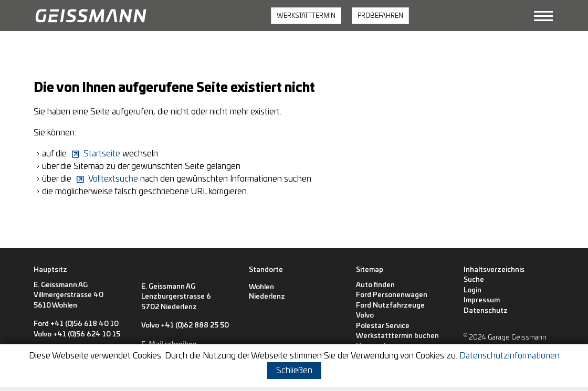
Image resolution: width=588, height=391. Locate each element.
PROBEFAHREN (380, 16)
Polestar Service (383, 326)
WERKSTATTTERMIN (306, 16)
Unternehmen (379, 347)
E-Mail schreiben (61, 353)
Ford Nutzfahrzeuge (390, 306)
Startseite (102, 154)
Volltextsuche (113, 179)
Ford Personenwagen (392, 295)
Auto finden (375, 285)
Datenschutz (486, 311)
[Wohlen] (261, 288)
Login (472, 290)
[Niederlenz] (267, 297)
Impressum (482, 300)
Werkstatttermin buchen (397, 336)
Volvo (365, 316)
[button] (543, 16)
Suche (474, 280)
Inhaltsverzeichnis (494, 270)
